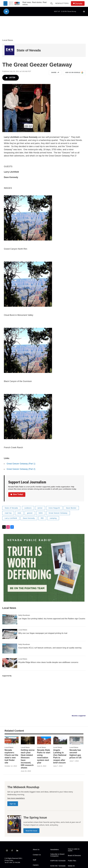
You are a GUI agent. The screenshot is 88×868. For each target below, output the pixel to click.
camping (53, 518)
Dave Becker (71, 508)
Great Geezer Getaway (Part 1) (21, 464)
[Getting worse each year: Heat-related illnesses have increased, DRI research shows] (28, 740)
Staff (34, 860)
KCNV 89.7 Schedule (58, 866)
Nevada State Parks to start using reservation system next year (44, 756)
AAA (19, 513)
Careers (36, 865)
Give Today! (17, 494)
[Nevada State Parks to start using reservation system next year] (44, 740)
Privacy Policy (9, 860)
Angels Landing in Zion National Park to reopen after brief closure (60, 756)
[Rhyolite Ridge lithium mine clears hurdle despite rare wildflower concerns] (10, 663)
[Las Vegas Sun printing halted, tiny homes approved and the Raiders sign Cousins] (10, 619)
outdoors (28, 508)
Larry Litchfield (11, 518)
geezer (30, 513)
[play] (6, 12)
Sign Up (13, 804)
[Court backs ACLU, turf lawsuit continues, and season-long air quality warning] (10, 649)
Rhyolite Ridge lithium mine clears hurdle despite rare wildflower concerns (48, 662)
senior (40, 508)
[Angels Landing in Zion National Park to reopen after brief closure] (60, 740)
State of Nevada (29, 50)
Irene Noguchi (54, 508)
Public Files (72, 861)
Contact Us (37, 855)
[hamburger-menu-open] (5, 3)
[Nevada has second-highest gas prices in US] (76, 740)
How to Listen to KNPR (74, 850)
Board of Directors (74, 856)
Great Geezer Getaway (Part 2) (21, 469)
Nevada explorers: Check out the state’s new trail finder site (11, 756)
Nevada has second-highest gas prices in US (75, 754)
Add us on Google (74, 73)
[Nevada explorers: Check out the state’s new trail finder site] (12, 740)
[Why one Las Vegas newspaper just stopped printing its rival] (10, 634)
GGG (41, 513)
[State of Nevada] (9, 50)
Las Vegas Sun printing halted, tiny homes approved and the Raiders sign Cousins (52, 619)
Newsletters (62, 3)
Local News (8, 40)
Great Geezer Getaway (58, 513)
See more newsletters (16, 798)
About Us (36, 850)
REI (42, 518)
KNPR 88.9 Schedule (58, 861)
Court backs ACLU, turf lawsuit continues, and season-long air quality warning (50, 648)
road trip (8, 513)
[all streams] (85, 11)
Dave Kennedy (29, 518)
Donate (79, 3)
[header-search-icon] (52, 3)
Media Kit (71, 866)
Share (55, 73)
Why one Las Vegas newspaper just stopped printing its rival (43, 633)
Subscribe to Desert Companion (57, 855)
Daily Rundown (24, 615)
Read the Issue (31, 831)
